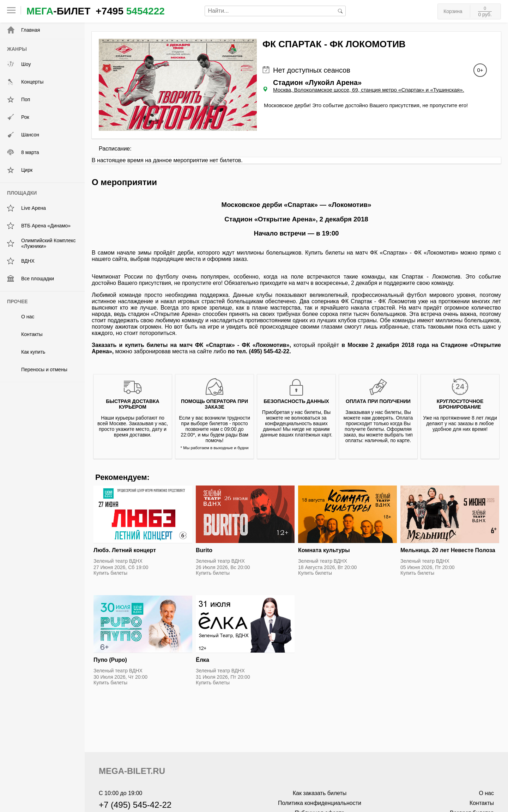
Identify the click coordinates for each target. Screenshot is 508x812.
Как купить (26, 352)
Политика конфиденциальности (320, 803)
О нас (21, 317)
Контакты (25, 334)
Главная (23, 30)
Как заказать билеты (320, 793)
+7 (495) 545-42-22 (135, 805)
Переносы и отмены (37, 370)
